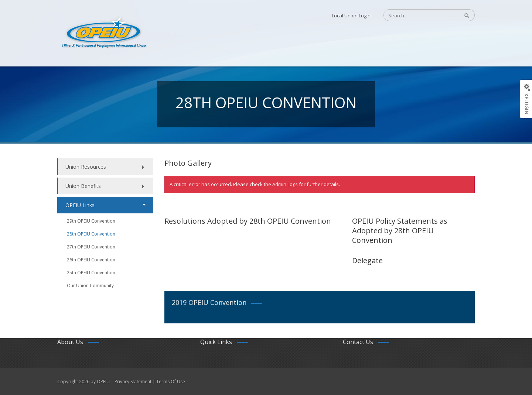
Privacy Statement (133, 382)
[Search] (418, 16)
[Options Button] (526, 99)
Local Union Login (351, 16)
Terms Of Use (171, 382)
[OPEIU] (104, 32)
